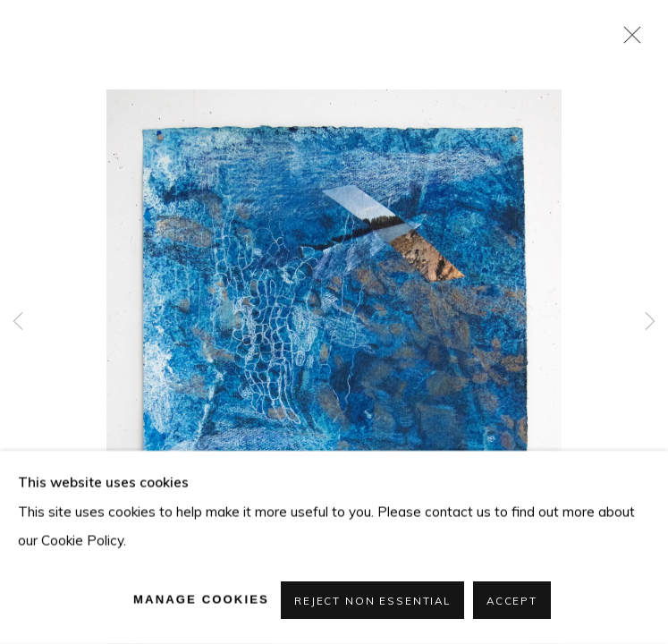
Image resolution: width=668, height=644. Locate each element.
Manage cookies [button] (201, 599)
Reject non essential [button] (372, 601)
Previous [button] (18, 322)
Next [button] (650, 322)
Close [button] (628, 40)
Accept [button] (512, 601)
